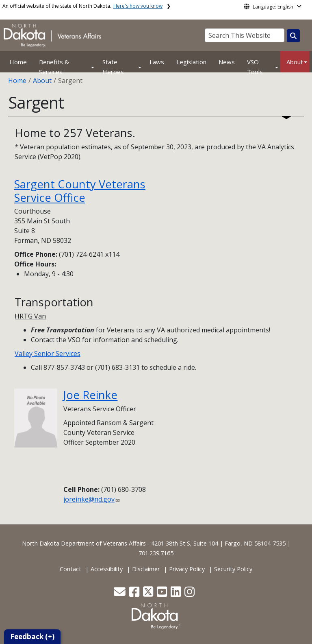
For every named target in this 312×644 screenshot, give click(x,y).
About (295, 62)
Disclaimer (146, 569)
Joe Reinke (90, 395)
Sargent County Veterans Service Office (80, 191)
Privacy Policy (187, 569)
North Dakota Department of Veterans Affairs (84, 543)
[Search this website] (293, 36)
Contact (70, 569)
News (227, 62)
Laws (157, 62)
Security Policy (233, 569)
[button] (120, 594)
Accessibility (107, 569)
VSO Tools (255, 67)
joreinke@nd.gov (89, 499)
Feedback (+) (32, 636)
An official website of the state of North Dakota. (82, 6)
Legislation (191, 62)
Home (18, 62)
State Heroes (113, 67)
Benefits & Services (54, 67)
